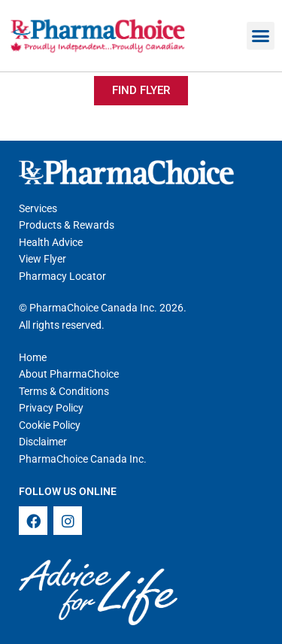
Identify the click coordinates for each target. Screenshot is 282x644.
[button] (261, 36)
